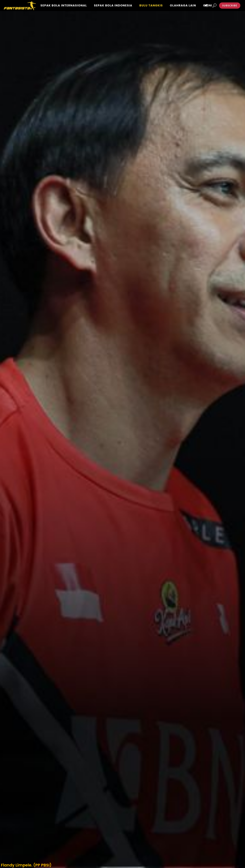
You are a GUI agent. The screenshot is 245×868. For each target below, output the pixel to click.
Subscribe (230, 5)
